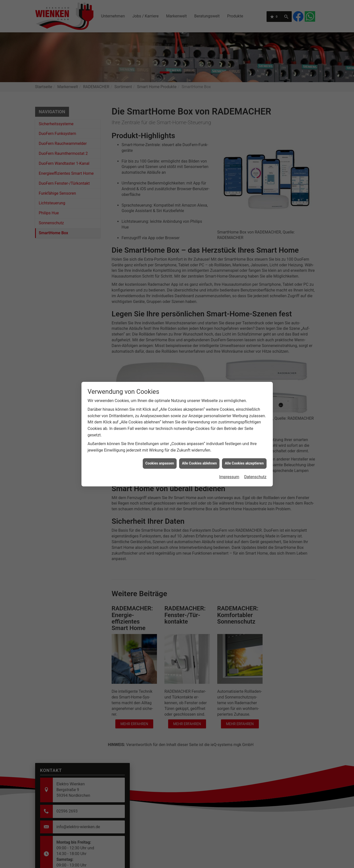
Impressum (229, 451)
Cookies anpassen (160, 437)
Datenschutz (255, 451)
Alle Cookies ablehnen (199, 437)
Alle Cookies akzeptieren (244, 437)
